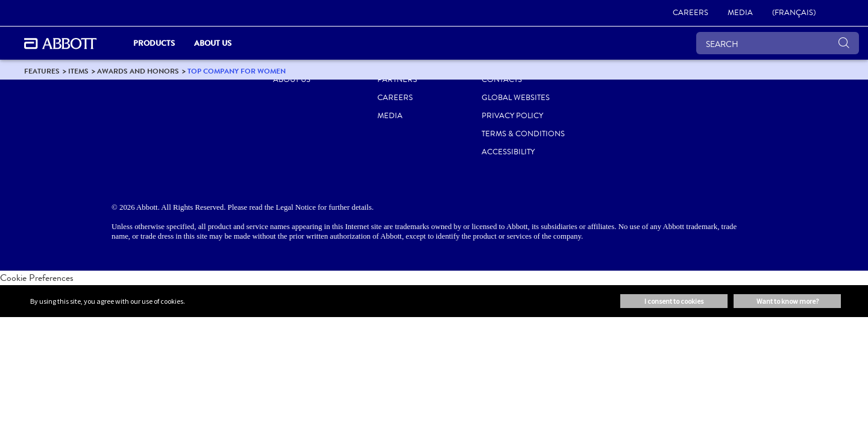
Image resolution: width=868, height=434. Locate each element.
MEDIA (390, 116)
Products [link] (154, 43)
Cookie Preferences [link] (37, 278)
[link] (690, 13)
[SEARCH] (778, 43)
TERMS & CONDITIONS (523, 134)
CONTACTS (502, 80)
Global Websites (516, 98)
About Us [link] (213, 43)
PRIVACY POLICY (512, 116)
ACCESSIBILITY (508, 152)
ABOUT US (292, 80)
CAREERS (395, 98)
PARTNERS (397, 80)
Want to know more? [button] (788, 301)
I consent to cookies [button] (674, 301)
